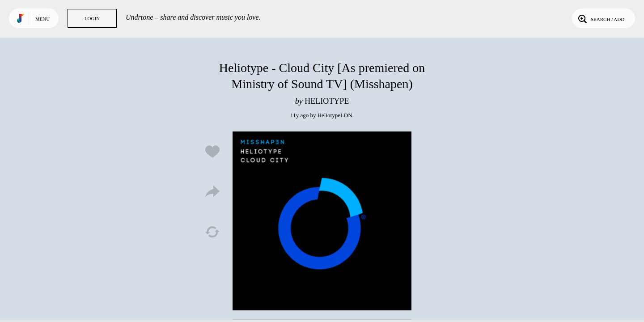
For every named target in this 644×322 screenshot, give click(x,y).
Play (322, 221)
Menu (42, 19)
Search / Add (600, 18)
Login (92, 18)
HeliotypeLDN (335, 115)
